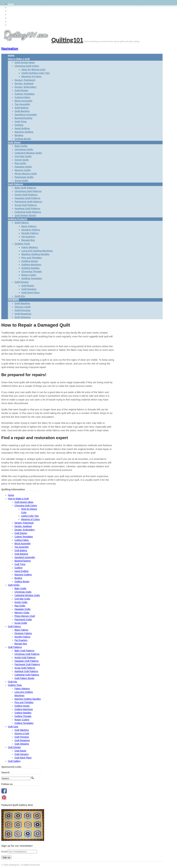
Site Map (12, 18)
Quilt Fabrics (22, 223)
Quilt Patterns (15, 184)
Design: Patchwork (25, 80)
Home (11, 55)
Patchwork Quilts (24, 177)
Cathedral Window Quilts (28, 153)
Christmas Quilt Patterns (28, 191)
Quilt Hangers (29, 289)
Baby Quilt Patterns (25, 188)
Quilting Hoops (30, 261)
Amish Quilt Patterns (26, 195)
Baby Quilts (21, 146)
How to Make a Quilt (19, 59)
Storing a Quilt (23, 307)
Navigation (10, 49)
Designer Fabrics (31, 230)
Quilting (19, 125)
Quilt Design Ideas (25, 62)
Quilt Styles (14, 142)
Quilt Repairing (23, 314)
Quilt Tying (21, 122)
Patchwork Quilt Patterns (28, 202)
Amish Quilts (22, 160)
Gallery (11, 8)
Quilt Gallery (14, 761)
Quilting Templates (32, 278)
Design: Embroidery (26, 87)
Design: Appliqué (24, 84)
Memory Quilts (23, 170)
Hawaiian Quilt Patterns (27, 198)
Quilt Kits (20, 296)
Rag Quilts (20, 163)
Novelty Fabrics (30, 233)
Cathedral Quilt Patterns (28, 212)
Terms (11, 15)
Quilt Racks (28, 286)
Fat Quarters (28, 237)
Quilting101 (67, 40)
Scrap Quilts (21, 181)
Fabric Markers (30, 247)
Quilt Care (13, 300)
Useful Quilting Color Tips (36, 73)
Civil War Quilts (23, 156)
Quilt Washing (22, 303)
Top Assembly (22, 104)
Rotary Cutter (29, 275)
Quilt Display (22, 282)
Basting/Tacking (23, 118)
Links (10, 22)
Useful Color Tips (30, 516)
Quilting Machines (31, 265)
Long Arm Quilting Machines (37, 251)
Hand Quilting (22, 128)
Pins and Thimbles (32, 258)
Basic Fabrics (29, 226)
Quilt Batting (22, 108)
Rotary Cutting (22, 720)
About (11, 4)
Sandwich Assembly (26, 115)
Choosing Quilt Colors (27, 66)
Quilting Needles (30, 268)
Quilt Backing (22, 111)
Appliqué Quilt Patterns (27, 209)
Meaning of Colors (31, 76)
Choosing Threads (32, 272)
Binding (19, 135)
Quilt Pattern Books (25, 215)
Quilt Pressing (22, 310)
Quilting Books (23, 139)
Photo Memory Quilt (26, 174)
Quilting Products (18, 219)
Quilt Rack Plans (30, 293)
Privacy (11, 11)
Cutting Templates (25, 94)
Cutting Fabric (22, 97)
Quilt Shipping (23, 317)
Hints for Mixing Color (33, 70)
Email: (5, 852)
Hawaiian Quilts (23, 167)
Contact (12, 25)
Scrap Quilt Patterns (26, 205)
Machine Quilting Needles (35, 254)
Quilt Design (21, 90)
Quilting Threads (23, 716)
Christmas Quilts (24, 149)
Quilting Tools (22, 244)
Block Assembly (24, 101)
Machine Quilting (24, 132)
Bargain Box (28, 240)
